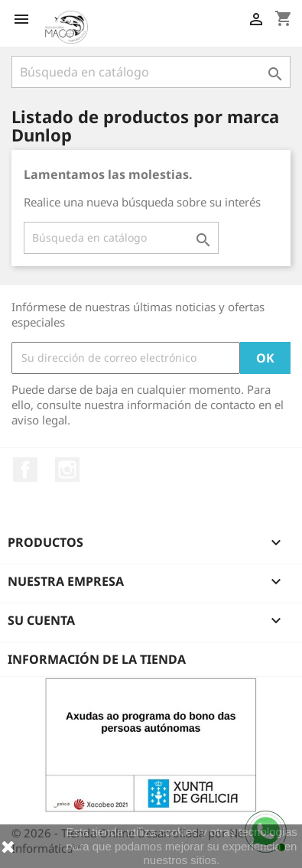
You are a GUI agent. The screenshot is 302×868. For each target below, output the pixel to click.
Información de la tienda (97, 659)
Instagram (67, 470)
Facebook (25, 470)
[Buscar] (151, 72)
